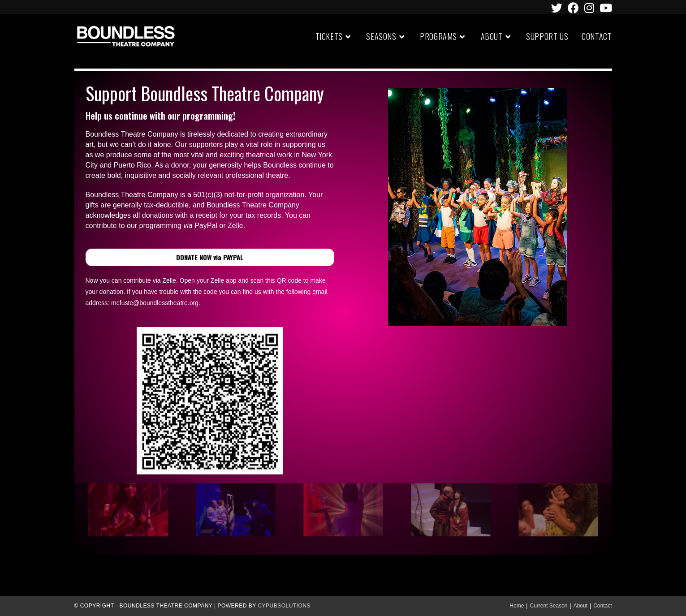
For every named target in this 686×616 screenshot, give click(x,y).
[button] (210, 257)
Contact (602, 606)
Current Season (548, 606)
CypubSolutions (284, 606)
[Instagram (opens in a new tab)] (589, 8)
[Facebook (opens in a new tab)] (573, 8)
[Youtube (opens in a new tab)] (604, 8)
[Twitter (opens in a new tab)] (557, 8)
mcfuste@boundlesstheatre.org (155, 303)
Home (517, 606)
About (580, 606)
